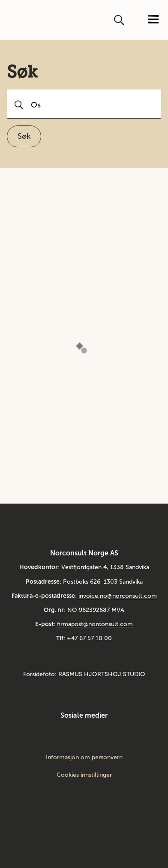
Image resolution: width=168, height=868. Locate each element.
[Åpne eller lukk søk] (120, 20)
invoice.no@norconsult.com (118, 596)
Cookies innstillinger (84, 775)
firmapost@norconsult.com (95, 624)
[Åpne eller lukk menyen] (153, 20)
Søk (24, 136)
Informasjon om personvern (84, 758)
